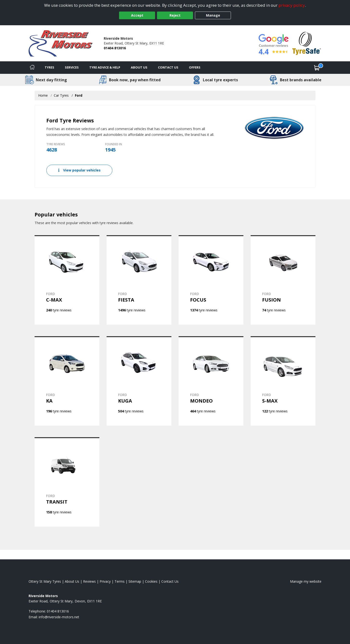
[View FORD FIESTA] (139, 280)
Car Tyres (61, 95)
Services (72, 67)
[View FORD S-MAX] (283, 381)
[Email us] (59, 617)
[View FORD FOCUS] (211, 280)
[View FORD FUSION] (283, 280)
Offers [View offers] (195, 67)
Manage (213, 15)
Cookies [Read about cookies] (151, 581)
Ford (79, 95)
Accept (137, 15)
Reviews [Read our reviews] (89, 581)
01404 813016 (115, 48)
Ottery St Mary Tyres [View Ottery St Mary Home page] (45, 581)
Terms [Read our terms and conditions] (120, 581)
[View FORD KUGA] (139, 381)
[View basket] (317, 68)
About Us (139, 67)
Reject (175, 15)
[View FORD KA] (67, 381)
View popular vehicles (79, 170)
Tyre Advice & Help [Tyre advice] (105, 67)
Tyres (49, 67)
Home (43, 95)
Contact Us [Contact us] (168, 67)
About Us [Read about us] (72, 581)
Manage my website (306, 581)
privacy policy (292, 5)
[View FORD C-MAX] (67, 280)
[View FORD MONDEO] (211, 381)
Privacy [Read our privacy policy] (105, 581)
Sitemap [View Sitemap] (135, 581)
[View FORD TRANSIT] (67, 482)
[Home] (32, 68)
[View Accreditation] (307, 43)
